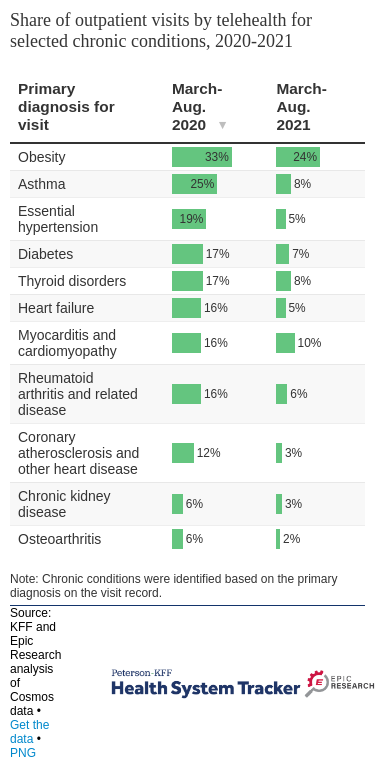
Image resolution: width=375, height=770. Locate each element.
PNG (23, 753)
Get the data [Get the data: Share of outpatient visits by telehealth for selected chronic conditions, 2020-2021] (29, 732)
